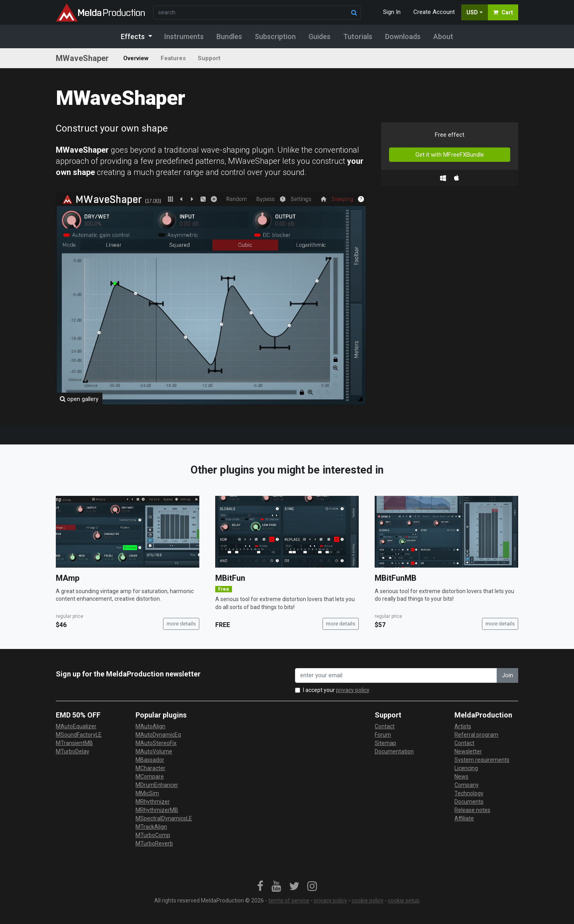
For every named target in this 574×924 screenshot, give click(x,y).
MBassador (150, 760)
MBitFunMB (396, 578)
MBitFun (230, 578)
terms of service (289, 900)
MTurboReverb (154, 843)
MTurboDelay (73, 751)
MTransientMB (74, 743)
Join (507, 675)
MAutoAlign (150, 726)
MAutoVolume (154, 751)
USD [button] (472, 12)
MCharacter (150, 768)
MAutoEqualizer (76, 726)
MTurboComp (153, 835)
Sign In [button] (392, 12)
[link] (260, 887)
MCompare (150, 777)
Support (209, 58)
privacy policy (353, 690)
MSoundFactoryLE (79, 735)
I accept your (336, 690)
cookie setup (404, 900)
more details (181, 624)
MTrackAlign (151, 827)
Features (173, 58)
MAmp (68, 578)
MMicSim (147, 793)
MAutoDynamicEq (158, 735)
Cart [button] (503, 12)
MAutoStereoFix (156, 743)
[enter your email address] (396, 675)
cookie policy (368, 900)
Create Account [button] (434, 12)
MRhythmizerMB (157, 810)
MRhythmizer (153, 802)
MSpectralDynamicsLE (164, 818)
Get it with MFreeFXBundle (450, 155)
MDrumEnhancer (157, 785)
